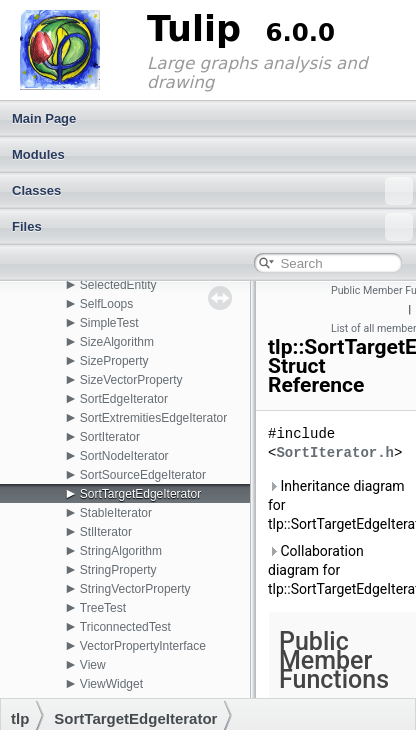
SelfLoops (106, 304)
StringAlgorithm (121, 551)
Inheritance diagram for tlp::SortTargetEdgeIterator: (338, 505)
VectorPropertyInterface (143, 646)
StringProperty (118, 570)
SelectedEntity (118, 285)
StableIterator (116, 513)
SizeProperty (114, 361)
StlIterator (106, 532)
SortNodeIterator (124, 456)
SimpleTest (109, 323)
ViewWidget (111, 684)
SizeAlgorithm (117, 342)
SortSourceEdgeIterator (143, 475)
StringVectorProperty (135, 589)
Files (212, 227)
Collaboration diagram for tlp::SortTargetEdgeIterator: (338, 570)
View (93, 665)
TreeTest (103, 608)
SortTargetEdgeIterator (140, 494)
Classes (212, 191)
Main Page (44, 118)
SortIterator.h (335, 453)
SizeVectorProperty (131, 380)
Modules (38, 154)
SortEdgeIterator (124, 399)
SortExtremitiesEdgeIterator (153, 418)
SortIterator (110, 437)
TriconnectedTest (125, 627)
